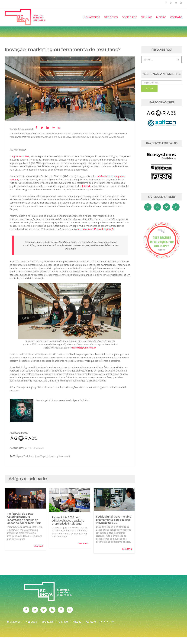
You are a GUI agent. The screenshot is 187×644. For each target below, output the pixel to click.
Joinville (28, 448)
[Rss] (52, 610)
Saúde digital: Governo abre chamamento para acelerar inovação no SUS (114, 520)
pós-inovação (64, 456)
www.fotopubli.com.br (84, 348)
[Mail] (70, 610)
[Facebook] (148, 207)
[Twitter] (167, 207)
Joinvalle (52, 456)
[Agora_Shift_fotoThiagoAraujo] (70, 89)
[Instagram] (176, 207)
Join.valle (87, 186)
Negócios (31, 622)
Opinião (63, 622)
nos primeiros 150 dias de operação (96, 229)
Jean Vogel (41, 456)
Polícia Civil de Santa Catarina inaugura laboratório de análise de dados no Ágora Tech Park (24, 519)
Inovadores (14, 622)
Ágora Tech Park (25, 456)
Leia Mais (39, 546)
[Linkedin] (157, 207)
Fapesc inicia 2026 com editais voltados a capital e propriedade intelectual (68, 521)
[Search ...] (159, 60)
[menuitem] (93, 17)
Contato (91, 622)
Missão (77, 622)
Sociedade (39, 448)
